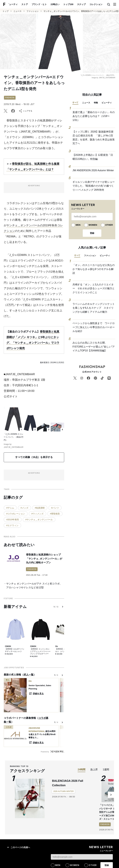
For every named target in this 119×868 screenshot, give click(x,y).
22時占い (46, 4)
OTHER (109, 225)
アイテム (25, 863)
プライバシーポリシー (77, 828)
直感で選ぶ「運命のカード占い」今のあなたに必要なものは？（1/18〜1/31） (94, 116)
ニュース (18, 11)
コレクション (86, 4)
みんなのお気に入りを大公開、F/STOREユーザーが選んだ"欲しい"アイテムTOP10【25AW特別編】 (94, 347)
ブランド (11, 863)
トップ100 (59, 4)
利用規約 (60, 828)
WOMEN (93, 225)
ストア (15, 4)
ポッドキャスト (66, 821)
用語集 (82, 821)
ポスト (100, 4)
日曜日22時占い (48, 814)
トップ (6, 11)
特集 (96, 103)
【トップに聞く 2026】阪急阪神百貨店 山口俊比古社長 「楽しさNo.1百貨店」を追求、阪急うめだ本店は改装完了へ (94, 138)
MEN (78, 225)
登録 (92, 233)
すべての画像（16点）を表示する (34, 457)
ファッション (33, 11)
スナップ (72, 4)
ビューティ (107, 103)
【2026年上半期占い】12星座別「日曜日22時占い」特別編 (93, 157)
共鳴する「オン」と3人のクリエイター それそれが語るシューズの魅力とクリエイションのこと (94, 288)
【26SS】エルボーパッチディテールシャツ (15, 650)
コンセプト (62, 863)
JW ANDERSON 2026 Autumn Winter (93, 170)
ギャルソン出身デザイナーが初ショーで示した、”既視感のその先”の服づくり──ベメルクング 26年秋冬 (94, 186)
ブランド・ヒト (30, 4)
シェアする (25, 111)
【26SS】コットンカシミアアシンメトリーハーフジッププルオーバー (40, 651)
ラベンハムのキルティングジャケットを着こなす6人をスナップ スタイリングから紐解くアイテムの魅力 (94, 308)
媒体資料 (38, 828)
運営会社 (49, 828)
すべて (75, 103)
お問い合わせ (95, 828)
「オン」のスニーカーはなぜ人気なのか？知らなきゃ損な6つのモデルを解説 (94, 269)
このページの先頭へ (18, 760)
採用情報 (27, 828)
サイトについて (13, 828)
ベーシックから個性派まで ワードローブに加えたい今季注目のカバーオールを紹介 (94, 327)
